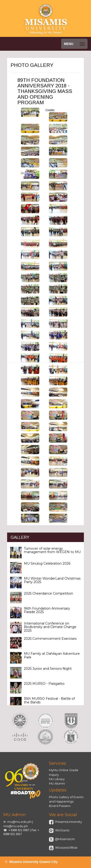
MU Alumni (57, 783)
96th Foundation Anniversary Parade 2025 (47, 610)
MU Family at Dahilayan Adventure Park (52, 655)
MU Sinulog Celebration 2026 (47, 563)
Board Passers (60, 806)
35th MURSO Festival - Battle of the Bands (49, 700)
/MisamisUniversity (68, 822)
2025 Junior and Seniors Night (48, 669)
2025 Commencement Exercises (50, 639)
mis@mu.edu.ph (16, 826)
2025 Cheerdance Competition (48, 593)
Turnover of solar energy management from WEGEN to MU (52, 550)
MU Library (57, 779)
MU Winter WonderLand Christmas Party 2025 (52, 580)
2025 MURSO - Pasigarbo (44, 684)
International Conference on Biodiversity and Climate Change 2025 (50, 627)
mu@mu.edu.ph (19, 822)
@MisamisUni (64, 839)
